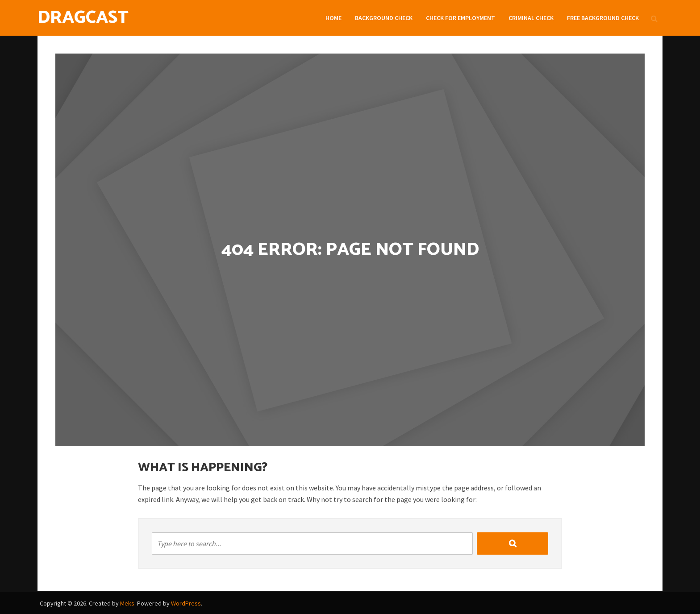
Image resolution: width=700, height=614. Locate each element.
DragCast (83, 18)
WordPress (186, 603)
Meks (127, 603)
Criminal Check (531, 18)
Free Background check (603, 18)
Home (333, 18)
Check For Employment (460, 18)
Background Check (384, 18)
